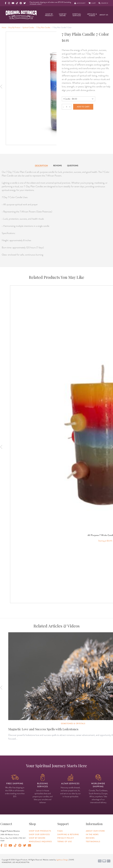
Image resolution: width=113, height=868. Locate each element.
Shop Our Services (39, 834)
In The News (92, 834)
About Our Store (95, 831)
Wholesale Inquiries (40, 842)
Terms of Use (65, 842)
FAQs (60, 831)
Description (41, 166)
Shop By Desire (63, 15)
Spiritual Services (77, 15)
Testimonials (93, 842)
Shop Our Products (40, 831)
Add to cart (83, 107)
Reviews (57, 166)
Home (4, 27)
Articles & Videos (92, 15)
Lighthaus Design (62, 860)
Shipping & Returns (68, 834)
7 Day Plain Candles (43, 27)
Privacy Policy (66, 838)
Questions (73, 166)
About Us (104, 15)
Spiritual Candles (28, 27)
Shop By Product (49, 15)
